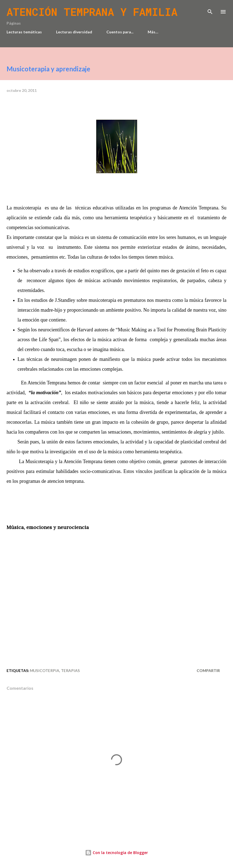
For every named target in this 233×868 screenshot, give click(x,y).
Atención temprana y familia (92, 12)
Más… (153, 32)
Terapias (70, 670)
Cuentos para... (120, 32)
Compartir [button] (208, 670)
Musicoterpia (45, 670)
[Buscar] (210, 10)
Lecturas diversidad (74, 32)
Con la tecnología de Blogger (116, 853)
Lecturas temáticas (24, 32)
